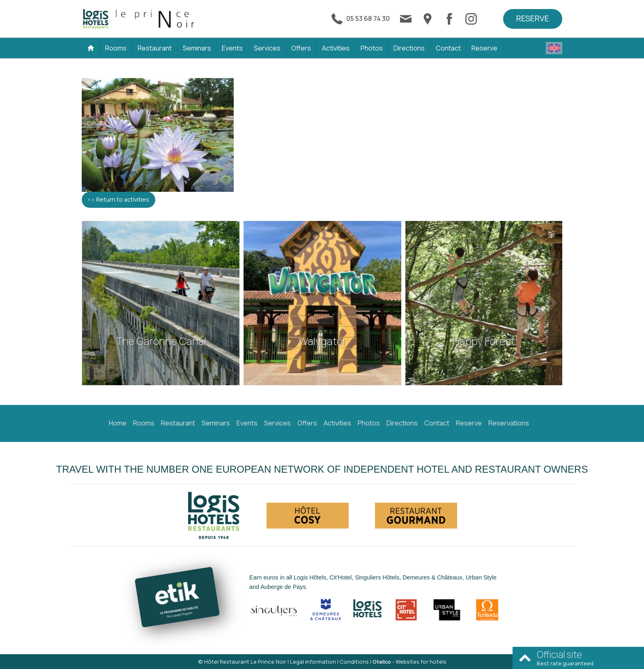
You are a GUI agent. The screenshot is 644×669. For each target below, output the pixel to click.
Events (232, 48)
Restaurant (155, 48)
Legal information (313, 662)
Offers (301, 48)
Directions (409, 48)
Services (267, 48)
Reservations (509, 423)
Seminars (197, 48)
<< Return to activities (118, 199)
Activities (336, 48)
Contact (448, 48)
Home (118, 423)
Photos (372, 48)
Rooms (116, 48)
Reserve (533, 18)
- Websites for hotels (409, 662)
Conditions (354, 662)
